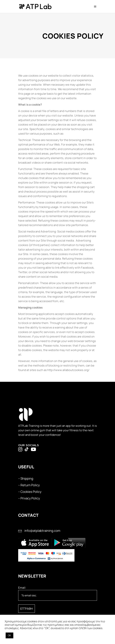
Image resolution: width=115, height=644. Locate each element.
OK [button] (9, 635)
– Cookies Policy (30, 492)
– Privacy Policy (29, 498)
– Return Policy (29, 485)
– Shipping (26, 478)
